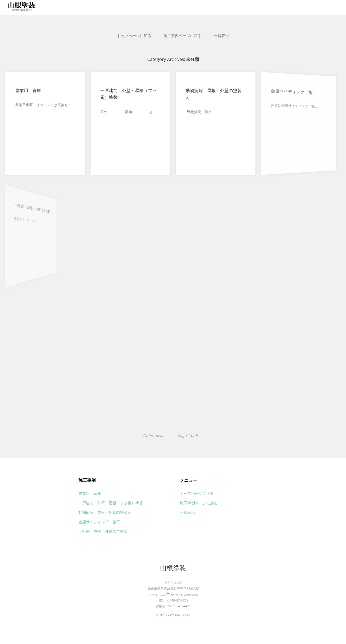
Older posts (154, 435)
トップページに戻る (134, 36)
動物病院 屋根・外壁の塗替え (213, 94)
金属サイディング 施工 (290, 93)
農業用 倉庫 (28, 90)
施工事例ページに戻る (182, 36)
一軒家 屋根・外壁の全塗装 (20, 209)
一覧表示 (221, 36)
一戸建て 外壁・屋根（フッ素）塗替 (128, 94)
